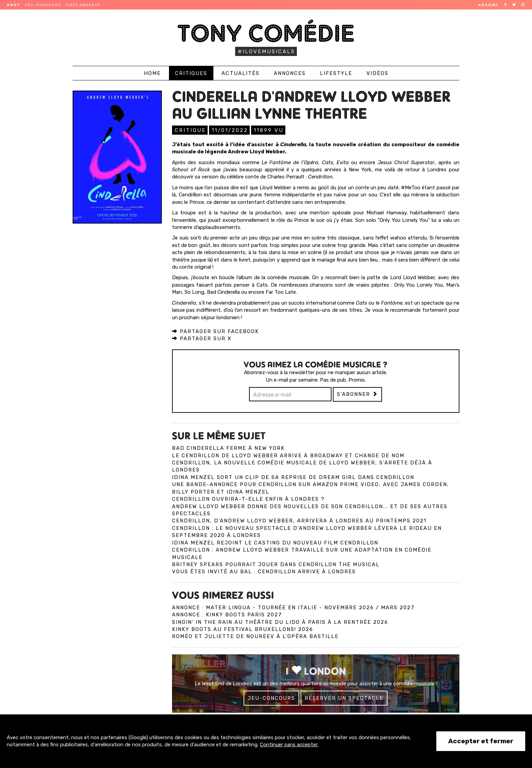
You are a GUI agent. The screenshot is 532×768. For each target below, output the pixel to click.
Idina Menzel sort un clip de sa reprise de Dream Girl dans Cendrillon (293, 477)
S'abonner (357, 394)
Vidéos (377, 73)
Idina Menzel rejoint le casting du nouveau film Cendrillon (275, 542)
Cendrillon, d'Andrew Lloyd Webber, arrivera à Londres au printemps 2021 (299, 520)
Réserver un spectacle (344, 698)
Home (152, 73)
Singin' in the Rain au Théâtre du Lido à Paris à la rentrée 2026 (280, 622)
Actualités (241, 73)
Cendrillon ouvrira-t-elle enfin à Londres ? (248, 499)
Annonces (290, 73)
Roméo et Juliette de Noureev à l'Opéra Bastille (255, 636)
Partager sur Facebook (215, 331)
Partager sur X (202, 338)
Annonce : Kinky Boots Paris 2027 (227, 614)
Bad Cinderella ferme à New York (228, 448)
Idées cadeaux (83, 5)
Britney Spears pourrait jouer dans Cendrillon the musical (276, 564)
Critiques (191, 73)
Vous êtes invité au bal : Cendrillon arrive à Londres (264, 571)
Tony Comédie (266, 33)
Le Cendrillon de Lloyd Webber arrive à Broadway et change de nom (288, 455)
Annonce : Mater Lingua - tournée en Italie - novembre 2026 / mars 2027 (293, 607)
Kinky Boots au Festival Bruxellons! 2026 (243, 629)
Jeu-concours (43, 5)
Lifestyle (336, 73)
